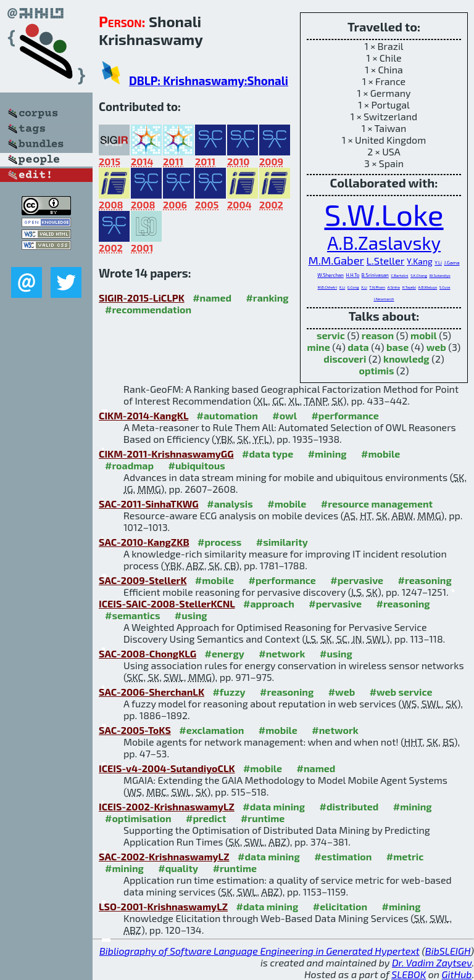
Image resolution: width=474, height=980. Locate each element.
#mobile (380, 454)
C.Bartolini (399, 275)
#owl (285, 415)
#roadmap (129, 465)
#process (219, 542)
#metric (405, 856)
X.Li (343, 287)
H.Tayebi (409, 287)
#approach (269, 603)
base (397, 347)
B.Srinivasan (375, 275)
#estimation (343, 856)
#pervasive (357, 580)
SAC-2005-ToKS (135, 730)
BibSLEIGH (448, 951)
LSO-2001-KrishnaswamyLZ (163, 906)
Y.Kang (420, 261)
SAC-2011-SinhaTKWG (149, 504)
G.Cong (353, 287)
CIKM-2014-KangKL (143, 415)
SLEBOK (409, 974)
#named (212, 298)
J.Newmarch (384, 299)
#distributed (349, 806)
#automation (227, 415)
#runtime (263, 818)
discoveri (345, 359)
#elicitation (340, 906)
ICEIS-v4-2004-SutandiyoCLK (167, 768)
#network (282, 653)
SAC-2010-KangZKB (144, 542)
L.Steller (386, 260)
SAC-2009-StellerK (143, 580)
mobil (424, 335)
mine (319, 347)
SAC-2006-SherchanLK (152, 692)
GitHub (457, 974)
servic (331, 335)
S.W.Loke (384, 214)
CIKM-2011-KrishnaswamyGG (166, 454)
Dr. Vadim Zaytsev (432, 962)
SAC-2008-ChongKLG (148, 653)
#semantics (132, 615)
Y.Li (438, 263)
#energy (225, 653)
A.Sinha (394, 287)
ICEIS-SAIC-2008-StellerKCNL (167, 603)
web (436, 347)
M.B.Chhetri (327, 287)
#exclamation (211, 730)
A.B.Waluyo (428, 287)
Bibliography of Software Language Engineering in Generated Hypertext (260, 951)
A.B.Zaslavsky (384, 243)
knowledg (406, 359)
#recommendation (148, 309)
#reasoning (425, 580)
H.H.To (352, 275)
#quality (178, 868)
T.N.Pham (377, 287)
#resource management (377, 504)
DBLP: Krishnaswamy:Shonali (209, 80)
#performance (345, 415)
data (358, 347)
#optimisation (138, 818)
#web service (401, 692)
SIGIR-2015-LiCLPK (142, 298)
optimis (376, 370)
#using (191, 615)
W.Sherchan (331, 275)
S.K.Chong (419, 275)
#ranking (267, 298)
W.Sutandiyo (440, 275)
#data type (268, 454)
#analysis (230, 504)
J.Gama (452, 263)
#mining (327, 454)
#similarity (282, 542)
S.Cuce (445, 287)
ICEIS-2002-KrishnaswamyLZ (167, 806)
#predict (206, 818)
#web (342, 692)
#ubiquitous (197, 465)
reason (378, 335)
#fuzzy (229, 692)
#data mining (274, 806)
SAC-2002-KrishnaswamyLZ (164, 856)
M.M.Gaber (336, 260)
